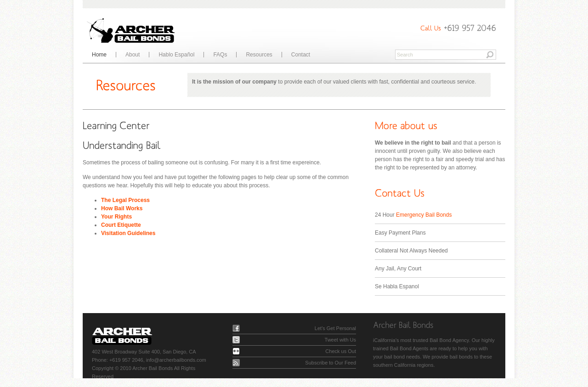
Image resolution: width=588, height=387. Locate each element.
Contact (301, 55)
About (133, 55)
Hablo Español (176, 55)
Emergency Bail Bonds (424, 215)
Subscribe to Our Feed (331, 363)
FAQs (220, 55)
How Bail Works (122, 208)
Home (99, 55)
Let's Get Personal (335, 328)
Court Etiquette (121, 225)
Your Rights (116, 217)
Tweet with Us (340, 340)
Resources (259, 55)
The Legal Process (125, 200)
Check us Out (341, 351)
